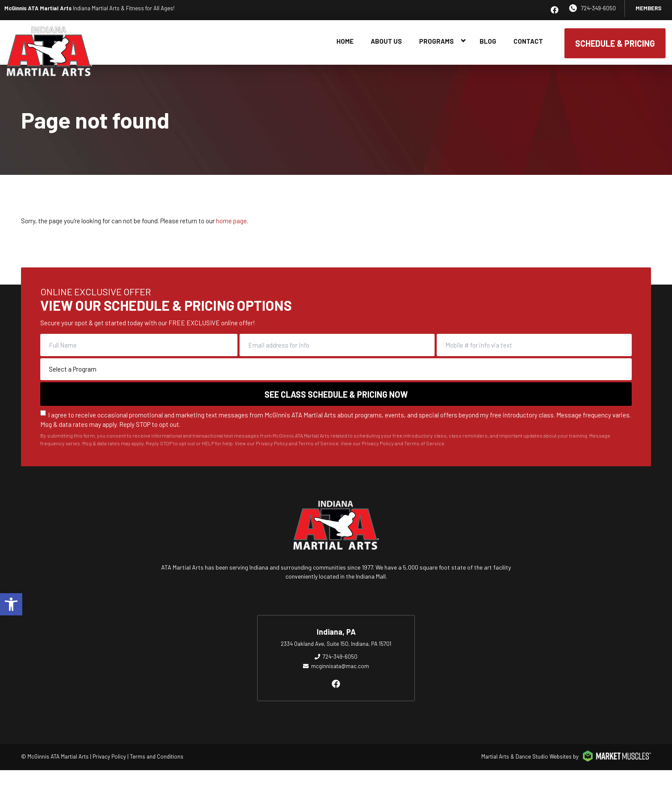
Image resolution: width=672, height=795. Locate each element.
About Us (386, 41)
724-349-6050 (598, 8)
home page (231, 221)
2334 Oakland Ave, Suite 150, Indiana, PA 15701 (336, 644)
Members (648, 8)
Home (345, 41)
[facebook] (555, 10)
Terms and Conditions (157, 756)
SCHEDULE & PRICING (615, 43)
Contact (528, 41)
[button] (11, 604)
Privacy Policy (378, 448)
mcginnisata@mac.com (340, 666)
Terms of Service (424, 448)
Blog (488, 41)
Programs (436, 41)
